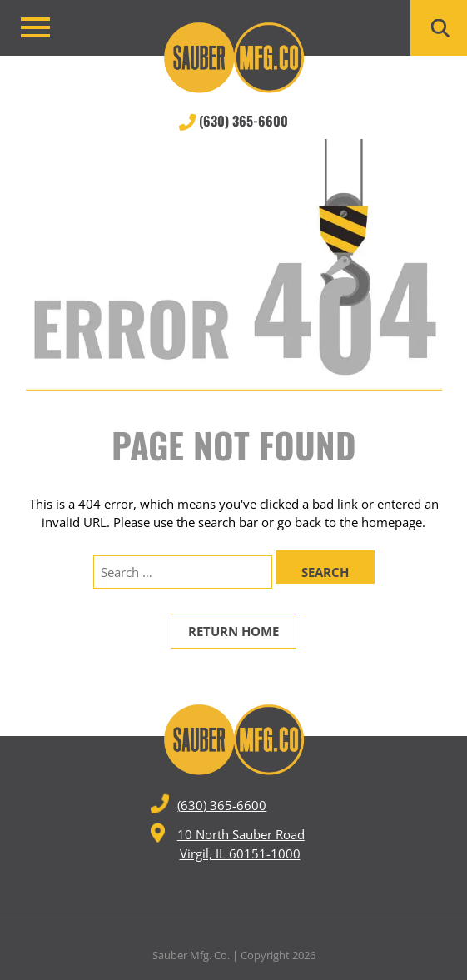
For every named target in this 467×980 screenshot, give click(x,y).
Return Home (233, 631)
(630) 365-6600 (233, 121)
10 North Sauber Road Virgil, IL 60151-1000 (228, 842)
